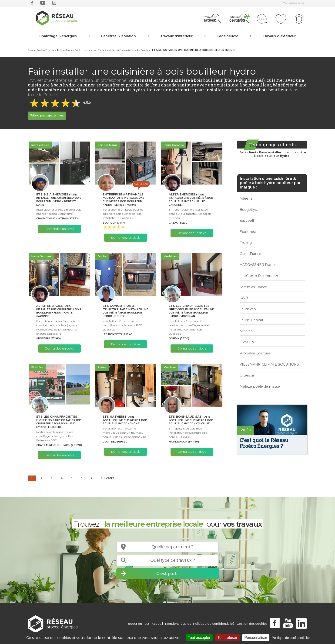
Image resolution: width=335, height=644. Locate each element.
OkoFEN (247, 342)
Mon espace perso (293, 3)
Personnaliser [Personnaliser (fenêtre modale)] (256, 638)
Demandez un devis (59, 229)
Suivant (107, 478)
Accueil (157, 624)
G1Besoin (247, 375)
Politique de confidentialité (214, 624)
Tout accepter (199, 638)
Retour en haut (138, 624)
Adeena (246, 198)
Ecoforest (248, 232)
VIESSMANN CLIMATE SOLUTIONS (269, 364)
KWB (244, 298)
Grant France (250, 254)
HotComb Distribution (259, 276)
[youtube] (43, 4)
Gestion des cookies (252, 624)
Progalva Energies (255, 353)
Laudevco (248, 309)
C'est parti (167, 573)
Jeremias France (253, 287)
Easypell (247, 221)
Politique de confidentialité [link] (291, 638)
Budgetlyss (249, 210)
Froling (246, 243)
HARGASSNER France (258, 265)
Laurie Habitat (251, 320)
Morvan (246, 331)
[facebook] (32, 4)
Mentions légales (178, 624)
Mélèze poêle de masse (260, 386)
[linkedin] (54, 4)
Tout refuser (227, 638)
